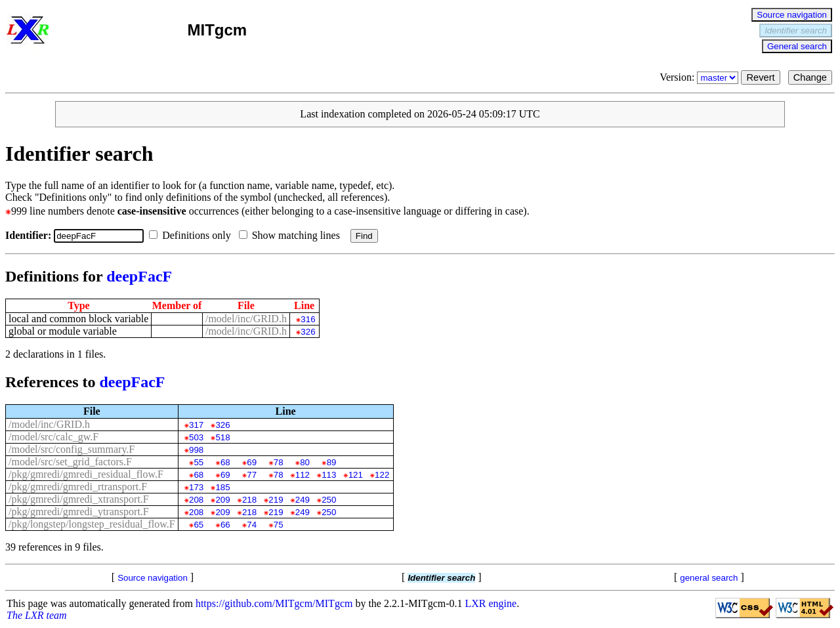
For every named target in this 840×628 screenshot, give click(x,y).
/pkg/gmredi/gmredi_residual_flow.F (86, 474)
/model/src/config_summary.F (72, 449)
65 (199, 525)
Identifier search (796, 31)
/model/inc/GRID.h (246, 319)
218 (249, 500)
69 (252, 462)
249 (303, 500)
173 (196, 487)
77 (252, 475)
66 (225, 525)
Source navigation (792, 15)
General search (797, 46)
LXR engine (491, 603)
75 (279, 525)
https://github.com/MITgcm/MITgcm (274, 603)
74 (252, 525)
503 (196, 437)
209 (222, 500)
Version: (700, 77)
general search (709, 578)
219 (276, 500)
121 (356, 475)
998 (196, 450)
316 (308, 319)
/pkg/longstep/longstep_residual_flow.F (92, 524)
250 (329, 500)
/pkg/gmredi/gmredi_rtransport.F (78, 487)
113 (329, 475)
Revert (760, 77)
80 (305, 462)
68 (225, 462)
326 (308, 332)
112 (303, 475)
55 (199, 462)
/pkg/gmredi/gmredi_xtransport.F (79, 499)
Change (810, 77)
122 (382, 475)
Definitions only (192, 235)
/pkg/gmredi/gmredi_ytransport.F (79, 512)
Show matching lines (292, 235)
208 (196, 500)
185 (222, 487)
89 (332, 462)
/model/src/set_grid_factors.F (70, 462)
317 (196, 425)
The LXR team (37, 615)
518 (222, 437)
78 (279, 462)
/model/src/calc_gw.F (53, 437)
